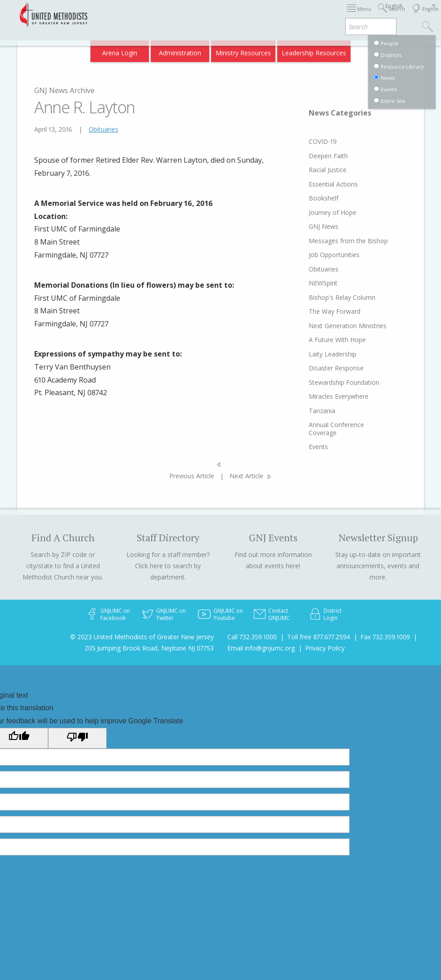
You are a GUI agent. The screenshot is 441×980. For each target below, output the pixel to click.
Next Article (246, 476)
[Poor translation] (77, 738)
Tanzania (322, 411)
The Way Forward (335, 311)
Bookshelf (324, 198)
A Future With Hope (337, 340)
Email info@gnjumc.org (261, 648)
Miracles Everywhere (339, 396)
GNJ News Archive (64, 90)
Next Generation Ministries (348, 326)
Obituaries (103, 129)
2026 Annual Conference (124, 15)
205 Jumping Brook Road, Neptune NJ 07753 (149, 648)
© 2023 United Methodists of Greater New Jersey (142, 637)
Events (318, 447)
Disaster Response (336, 368)
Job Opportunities (334, 255)
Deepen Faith (328, 156)
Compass (364, 50)
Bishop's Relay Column (342, 297)
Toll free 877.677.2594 (319, 637)
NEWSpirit (323, 283)
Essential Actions (333, 184)
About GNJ (283, 15)
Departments (358, 15)
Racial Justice (328, 170)
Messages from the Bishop (348, 241)
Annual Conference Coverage (336, 429)
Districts (319, 15)
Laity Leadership (333, 354)
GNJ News (324, 226)
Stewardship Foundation (344, 382)
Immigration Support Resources (214, 15)
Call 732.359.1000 (252, 637)
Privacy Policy (325, 648)
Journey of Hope (333, 212)
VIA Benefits (324, 50)
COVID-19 (323, 141)
